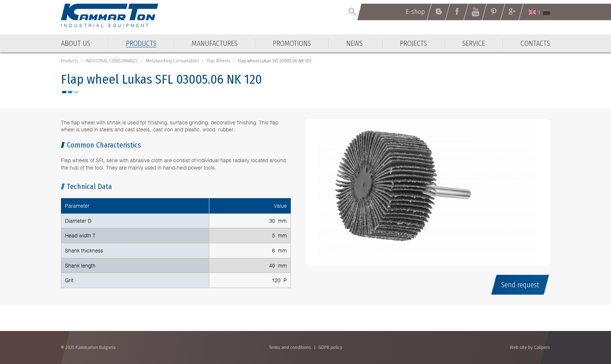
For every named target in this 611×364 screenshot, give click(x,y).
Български (547, 12)
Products (69, 61)
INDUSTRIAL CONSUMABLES (112, 61)
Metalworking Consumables (172, 61)
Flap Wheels (218, 61)
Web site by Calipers (530, 347)
